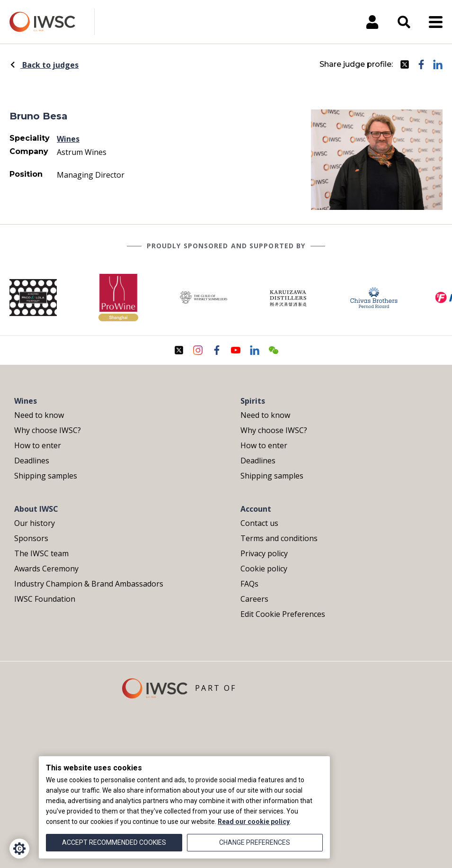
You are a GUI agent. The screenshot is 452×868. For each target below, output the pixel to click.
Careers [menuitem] (254, 599)
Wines (68, 139)
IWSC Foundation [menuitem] (45, 599)
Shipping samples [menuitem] (46, 476)
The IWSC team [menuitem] (41, 553)
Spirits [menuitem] (253, 401)
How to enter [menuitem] (38, 445)
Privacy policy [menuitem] (264, 553)
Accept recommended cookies (114, 842)
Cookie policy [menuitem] (264, 569)
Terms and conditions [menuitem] (279, 538)
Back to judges (44, 65)
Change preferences (255, 842)
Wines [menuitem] (26, 401)
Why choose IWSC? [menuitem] (48, 430)
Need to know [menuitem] (39, 415)
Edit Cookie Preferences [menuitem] (283, 614)
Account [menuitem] (256, 509)
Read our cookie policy (254, 822)
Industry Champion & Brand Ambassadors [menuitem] (89, 584)
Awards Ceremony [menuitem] (46, 569)
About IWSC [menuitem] (36, 509)
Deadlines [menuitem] (32, 461)
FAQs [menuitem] (249, 584)
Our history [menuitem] (35, 523)
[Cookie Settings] (19, 849)
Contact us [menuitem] (259, 523)
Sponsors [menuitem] (31, 538)
